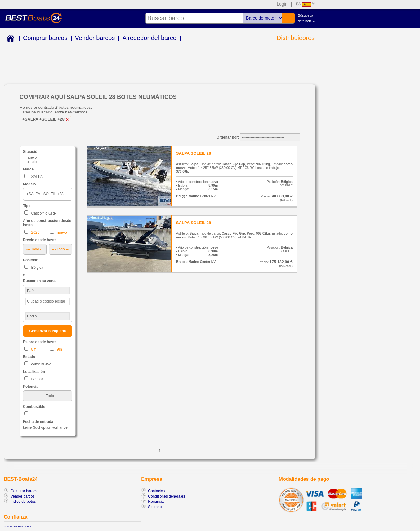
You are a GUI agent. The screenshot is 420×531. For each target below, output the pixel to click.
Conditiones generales (166, 496)
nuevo (32, 157)
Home (9, 39)
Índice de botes (23, 502)
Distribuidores (296, 38)
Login (282, 4)
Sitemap (155, 507)
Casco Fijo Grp (233, 164)
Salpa (194, 164)
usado (32, 162)
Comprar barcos (45, 38)
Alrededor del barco (149, 38)
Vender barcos (95, 38)
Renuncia (156, 502)
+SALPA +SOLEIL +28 (46, 119)
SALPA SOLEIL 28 (194, 153)
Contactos (156, 491)
